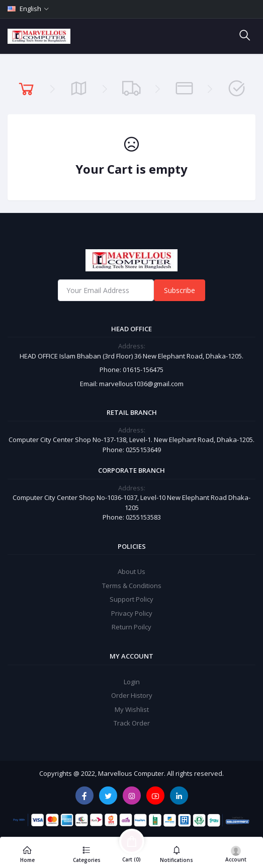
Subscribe (180, 290)
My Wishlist (132, 709)
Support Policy (131, 599)
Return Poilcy (131, 627)
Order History (132, 695)
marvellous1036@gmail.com (141, 384)
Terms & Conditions (132, 586)
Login (132, 682)
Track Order (132, 723)
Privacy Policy (132, 613)
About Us (131, 571)
